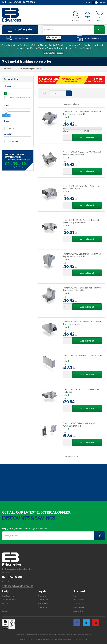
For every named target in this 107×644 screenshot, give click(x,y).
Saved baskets (79, 603)
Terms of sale (43, 600)
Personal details (79, 607)
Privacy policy (43, 603)
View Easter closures (54, 53)
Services (5, 607)
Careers (5, 611)
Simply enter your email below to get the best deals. (26, 529)
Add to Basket (87, 137)
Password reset (79, 611)
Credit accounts (8, 596)
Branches (75, 21)
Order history (79, 600)
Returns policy (43, 607)
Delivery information (10, 600)
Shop (20, 30)
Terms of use (43, 596)
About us (5, 603)
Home (7, 69)
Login (75, 596)
